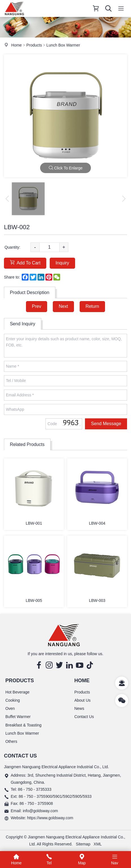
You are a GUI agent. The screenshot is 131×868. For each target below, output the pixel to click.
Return (92, 306)
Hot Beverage (18, 692)
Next (63, 306)
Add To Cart (25, 263)
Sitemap (83, 844)
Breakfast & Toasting (23, 725)
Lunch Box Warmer (63, 45)
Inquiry (62, 263)
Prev (37, 306)
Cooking (13, 700)
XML (98, 844)
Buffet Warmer (18, 717)
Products (34, 45)
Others (11, 741)
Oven (10, 708)
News (79, 708)
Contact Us (84, 717)
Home (17, 45)
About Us (82, 700)
